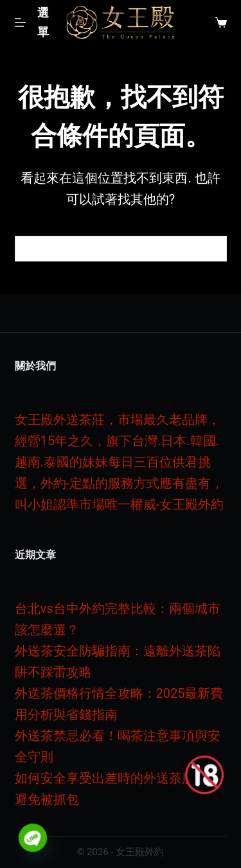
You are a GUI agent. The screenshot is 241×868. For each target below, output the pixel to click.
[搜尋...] (108, 249)
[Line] (33, 838)
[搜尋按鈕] (214, 249)
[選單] (35, 22)
